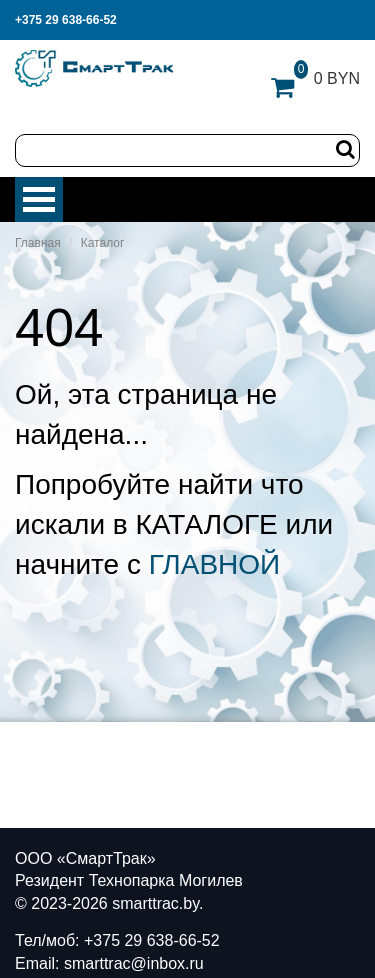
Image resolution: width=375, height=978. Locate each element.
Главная (38, 243)
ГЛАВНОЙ (214, 564)
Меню (39, 199)
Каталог (103, 243)
